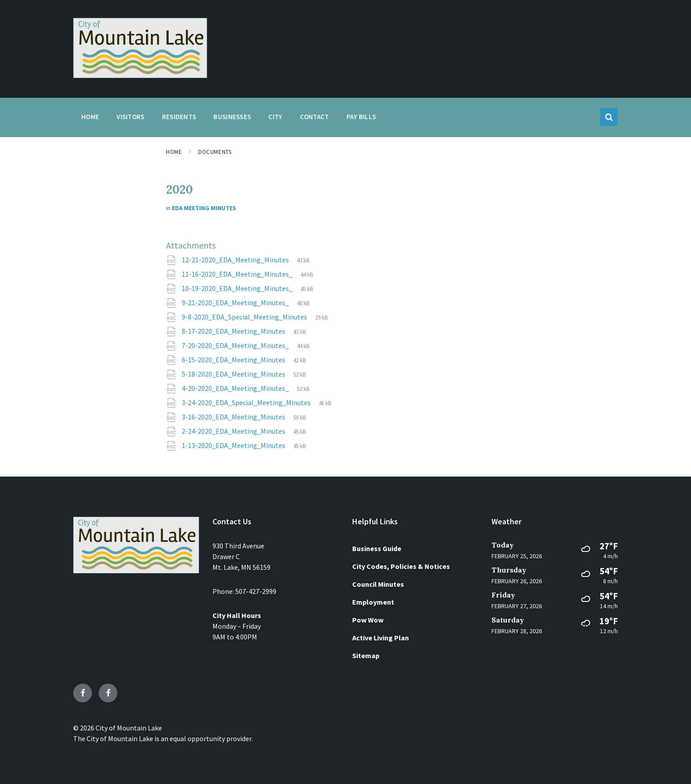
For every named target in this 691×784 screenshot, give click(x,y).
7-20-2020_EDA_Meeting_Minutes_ (236, 345)
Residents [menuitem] (179, 117)
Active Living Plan (381, 638)
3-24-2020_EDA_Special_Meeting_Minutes (247, 402)
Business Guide (377, 548)
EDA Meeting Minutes (204, 208)
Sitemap (366, 655)
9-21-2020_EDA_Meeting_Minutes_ (236, 303)
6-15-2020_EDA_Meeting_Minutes (234, 360)
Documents (215, 152)
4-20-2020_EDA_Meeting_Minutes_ (236, 388)
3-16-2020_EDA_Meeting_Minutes (234, 417)
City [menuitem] (275, 117)
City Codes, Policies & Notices (401, 566)
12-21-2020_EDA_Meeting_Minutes (236, 260)
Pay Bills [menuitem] (361, 117)
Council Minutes (378, 584)
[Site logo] (140, 75)
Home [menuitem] (90, 117)
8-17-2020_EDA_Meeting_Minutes (234, 331)
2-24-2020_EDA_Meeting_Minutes (234, 431)
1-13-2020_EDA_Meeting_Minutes (234, 445)
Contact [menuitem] (314, 117)
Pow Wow (368, 620)
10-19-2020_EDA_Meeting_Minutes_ (238, 288)
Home (174, 152)
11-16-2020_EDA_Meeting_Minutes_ (238, 274)
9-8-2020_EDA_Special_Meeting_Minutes (245, 317)
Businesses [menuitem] (232, 117)
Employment (373, 602)
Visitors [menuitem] (130, 117)
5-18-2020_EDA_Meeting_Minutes (234, 374)
